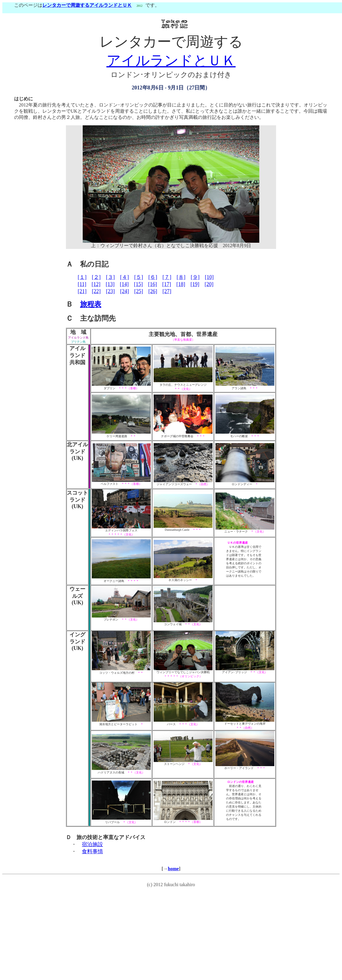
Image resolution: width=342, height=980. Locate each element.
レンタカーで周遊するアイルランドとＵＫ (87, 5)
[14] (124, 284)
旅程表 (91, 304)
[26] (153, 291)
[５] (139, 277)
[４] (124, 277)
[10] (209, 277)
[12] (96, 284)
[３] (110, 277)
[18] (181, 284)
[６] (153, 277)
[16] (152, 284)
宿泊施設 (92, 844)
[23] (110, 291)
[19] (195, 284)
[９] (195, 277)
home (173, 869)
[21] (82, 291)
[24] (124, 291)
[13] (110, 284)
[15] (138, 284)
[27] (167, 291)
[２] (96, 277)
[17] (167, 284)
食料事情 (92, 851)
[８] (181, 277)
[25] (139, 291)
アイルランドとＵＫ (171, 60)
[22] (96, 291)
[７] (167, 277)
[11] (82, 284)
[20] (209, 284)
